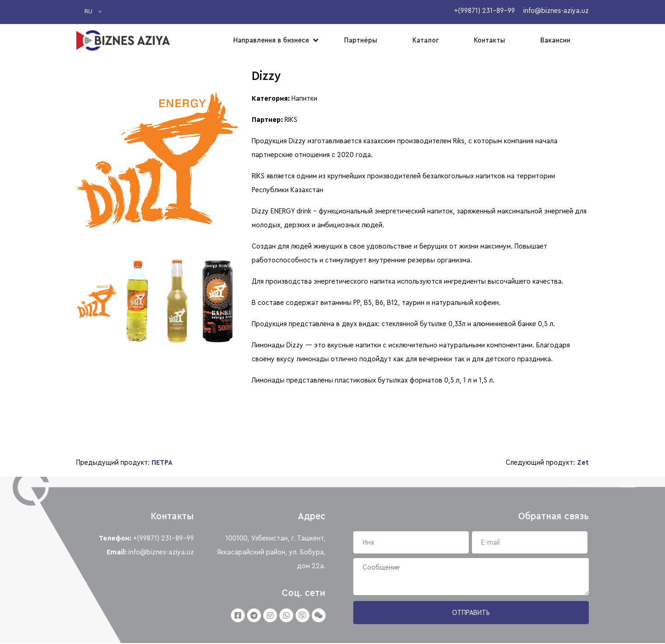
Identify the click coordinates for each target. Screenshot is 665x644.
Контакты (490, 40)
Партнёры (361, 40)
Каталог (426, 40)
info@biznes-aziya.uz (161, 553)
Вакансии (555, 40)
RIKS (291, 119)
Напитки (304, 97)
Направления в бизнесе (271, 40)
